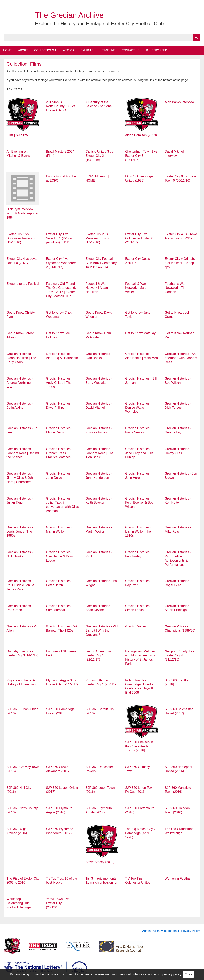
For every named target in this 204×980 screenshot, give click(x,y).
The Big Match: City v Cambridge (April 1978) (140, 833)
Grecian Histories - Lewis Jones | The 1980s (20, 532)
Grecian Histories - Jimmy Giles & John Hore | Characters (20, 478)
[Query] (102, 37)
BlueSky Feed (157, 50)
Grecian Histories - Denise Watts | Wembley (138, 408)
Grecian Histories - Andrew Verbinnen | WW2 (20, 383)
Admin (147, 931)
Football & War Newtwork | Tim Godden (176, 288)
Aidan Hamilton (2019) (141, 135)
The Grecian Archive (69, 15)
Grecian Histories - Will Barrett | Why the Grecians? (102, 631)
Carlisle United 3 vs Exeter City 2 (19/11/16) (99, 156)
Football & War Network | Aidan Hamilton (97, 288)
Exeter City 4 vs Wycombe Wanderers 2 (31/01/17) (61, 263)
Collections (44, 50)
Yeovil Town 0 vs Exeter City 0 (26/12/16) (58, 903)
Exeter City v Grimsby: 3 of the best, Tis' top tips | (181, 263)
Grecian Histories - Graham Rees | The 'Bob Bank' (100, 453)
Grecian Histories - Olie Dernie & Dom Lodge (59, 556)
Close (188, 974)
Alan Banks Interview (180, 102)
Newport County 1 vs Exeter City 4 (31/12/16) (180, 655)
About (23, 50)
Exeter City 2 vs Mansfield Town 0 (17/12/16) (98, 238)
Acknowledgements (166, 931)
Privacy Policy (191, 931)
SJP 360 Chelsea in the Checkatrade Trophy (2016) (139, 746)
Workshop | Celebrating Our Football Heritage (19, 903)
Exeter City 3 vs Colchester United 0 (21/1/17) (139, 238)
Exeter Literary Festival (23, 284)
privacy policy (172, 974)
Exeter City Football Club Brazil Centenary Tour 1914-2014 (101, 263)
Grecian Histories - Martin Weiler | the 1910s (138, 532)
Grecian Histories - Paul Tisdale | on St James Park (20, 585)
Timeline (109, 50)
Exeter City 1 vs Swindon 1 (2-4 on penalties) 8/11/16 (59, 238)
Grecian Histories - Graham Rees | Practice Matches (59, 453)
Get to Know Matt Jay (140, 333)
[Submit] (196, 37)
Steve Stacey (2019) (100, 862)
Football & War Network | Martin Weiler (137, 288)
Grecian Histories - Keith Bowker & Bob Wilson (139, 503)
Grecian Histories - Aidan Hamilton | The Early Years (21, 358)
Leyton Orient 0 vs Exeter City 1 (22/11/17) (99, 655)
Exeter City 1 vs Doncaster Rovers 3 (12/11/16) (20, 238)
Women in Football (178, 878)
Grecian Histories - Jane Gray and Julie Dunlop (139, 453)
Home (7, 50)
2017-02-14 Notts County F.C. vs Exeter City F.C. (61, 106)
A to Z (67, 50)
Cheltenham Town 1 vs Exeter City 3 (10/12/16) (141, 156)
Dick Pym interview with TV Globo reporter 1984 (22, 213)
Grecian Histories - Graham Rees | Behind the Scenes (23, 453)
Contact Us (131, 50)
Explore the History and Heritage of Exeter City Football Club (99, 23)
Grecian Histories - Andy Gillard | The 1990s (59, 383)
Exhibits (87, 50)
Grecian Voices (136, 626)
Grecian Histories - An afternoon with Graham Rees (181, 358)
